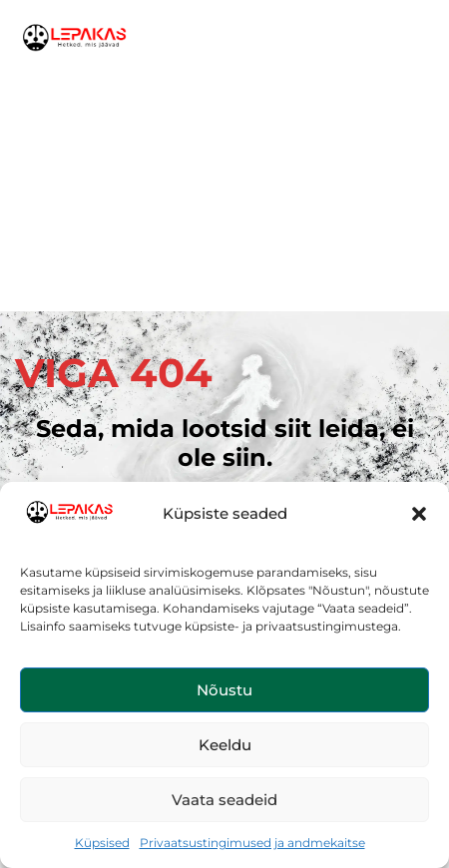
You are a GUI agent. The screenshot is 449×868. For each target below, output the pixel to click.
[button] (419, 514)
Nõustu (224, 690)
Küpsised (102, 843)
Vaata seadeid (224, 800)
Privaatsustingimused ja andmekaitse (252, 843)
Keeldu (225, 745)
